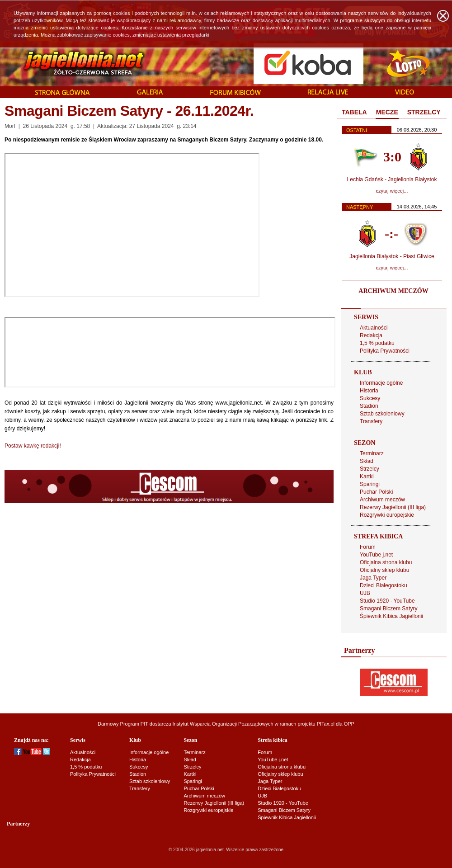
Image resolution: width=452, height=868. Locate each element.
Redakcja (371, 335)
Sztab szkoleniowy (382, 414)
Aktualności (374, 328)
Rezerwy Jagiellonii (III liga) (393, 507)
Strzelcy (370, 469)
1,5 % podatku (377, 343)
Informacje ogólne (381, 383)
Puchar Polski (376, 492)
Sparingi (370, 484)
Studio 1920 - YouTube (387, 601)
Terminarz (372, 453)
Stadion (369, 406)
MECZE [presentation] (387, 112)
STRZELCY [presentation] (424, 112)
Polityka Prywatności (385, 351)
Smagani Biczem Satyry (388, 609)
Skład (367, 461)
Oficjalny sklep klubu (384, 570)
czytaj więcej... (392, 191)
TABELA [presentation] (354, 112)
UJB (365, 593)
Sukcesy (370, 398)
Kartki (367, 476)
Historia (369, 391)
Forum (368, 547)
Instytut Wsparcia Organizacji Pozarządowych (223, 724)
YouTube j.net (376, 555)
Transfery (371, 421)
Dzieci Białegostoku (384, 585)
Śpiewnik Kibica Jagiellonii (391, 616)
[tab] (354, 113)
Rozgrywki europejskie (387, 515)
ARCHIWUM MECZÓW (393, 291)
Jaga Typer (373, 578)
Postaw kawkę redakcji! (33, 446)
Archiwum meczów (382, 500)
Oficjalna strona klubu (386, 562)
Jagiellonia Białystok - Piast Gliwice (392, 256)
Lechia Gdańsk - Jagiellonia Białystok (392, 179)
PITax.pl (326, 724)
